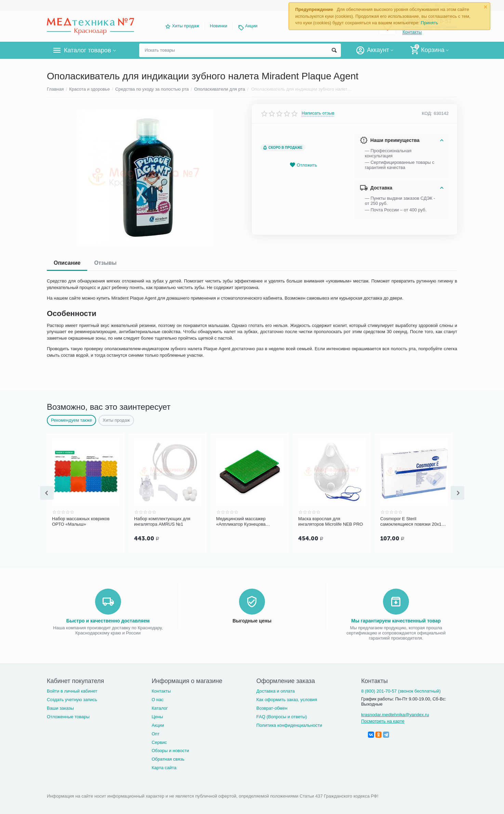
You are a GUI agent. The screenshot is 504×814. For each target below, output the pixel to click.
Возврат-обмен (272, 707)
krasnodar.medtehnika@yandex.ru (395, 714)
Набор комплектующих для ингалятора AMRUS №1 (244, 521)
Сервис (159, 742)
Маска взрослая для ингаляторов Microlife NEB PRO (413, 521)
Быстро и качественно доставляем (108, 620)
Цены (157, 716)
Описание (67, 263)
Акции (251, 26)
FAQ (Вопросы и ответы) (282, 716)
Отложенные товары (68, 716)
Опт (155, 733)
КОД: (427, 113)
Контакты (161, 690)
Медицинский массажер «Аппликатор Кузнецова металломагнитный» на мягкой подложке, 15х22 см (330, 522)
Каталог (160, 707)
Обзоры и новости (170, 750)
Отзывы (105, 263)
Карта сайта (164, 767)
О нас (157, 699)
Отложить (303, 165)
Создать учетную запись (72, 699)
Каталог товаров (87, 50)
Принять (429, 23)
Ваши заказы (60, 707)
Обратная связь (168, 758)
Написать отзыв (318, 113)
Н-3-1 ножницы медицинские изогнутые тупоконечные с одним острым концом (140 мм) (84, 522)
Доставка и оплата (276, 690)
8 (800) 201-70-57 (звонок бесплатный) (401, 690)
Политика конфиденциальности (289, 725)
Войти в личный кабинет (72, 690)
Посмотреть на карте (383, 720)
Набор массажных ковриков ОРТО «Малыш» (163, 521)
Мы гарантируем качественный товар (396, 620)
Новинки (219, 26)
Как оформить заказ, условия (287, 699)
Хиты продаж (186, 26)
